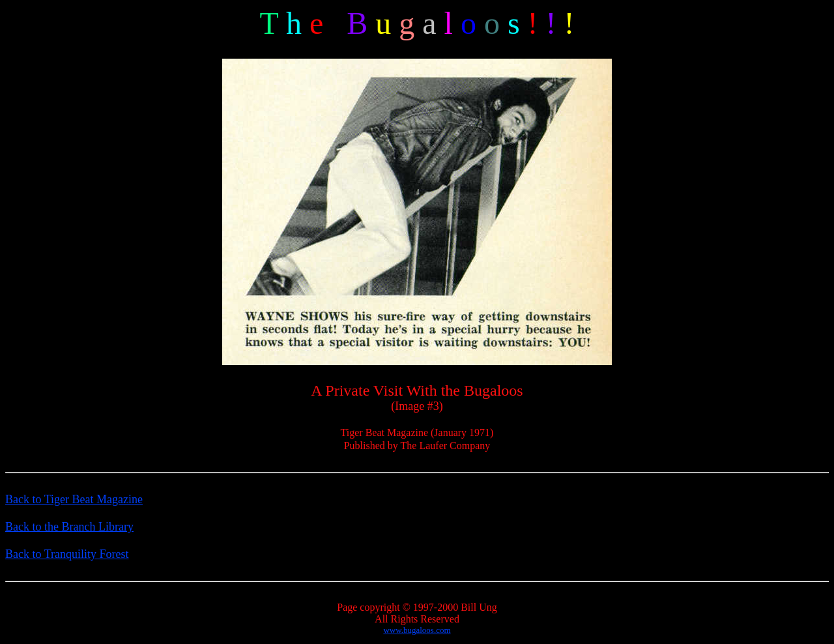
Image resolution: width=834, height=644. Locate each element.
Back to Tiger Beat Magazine (74, 499)
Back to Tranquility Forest (67, 554)
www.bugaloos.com (417, 630)
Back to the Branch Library (69, 527)
